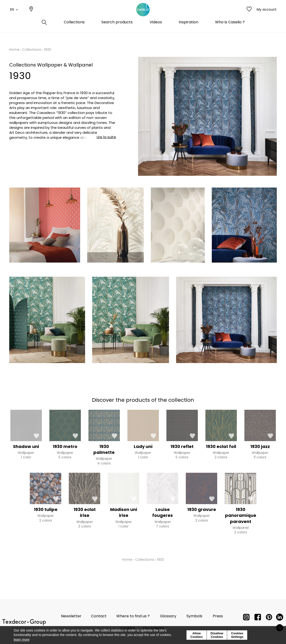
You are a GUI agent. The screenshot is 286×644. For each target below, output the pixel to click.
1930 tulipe (46, 509)
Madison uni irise (124, 512)
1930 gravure (202, 509)
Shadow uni (26, 446)
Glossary (168, 616)
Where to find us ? (133, 616)
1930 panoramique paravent (241, 515)
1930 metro (65, 446)
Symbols (194, 616)
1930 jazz (260, 446)
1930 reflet (182, 446)
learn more (22, 640)
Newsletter (71, 616)
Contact (99, 616)
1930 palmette (104, 449)
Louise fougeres (162, 512)
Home (14, 50)
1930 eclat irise (85, 512)
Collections (32, 50)
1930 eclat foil (221, 446)
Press (218, 616)
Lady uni (143, 446)
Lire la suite (106, 137)
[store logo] (143, 15)
